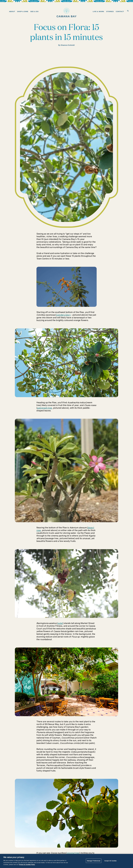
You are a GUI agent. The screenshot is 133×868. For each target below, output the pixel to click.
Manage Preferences (94, 861)
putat (60, 623)
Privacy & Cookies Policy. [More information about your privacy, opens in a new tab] (27, 865)
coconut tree (73, 853)
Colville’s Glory (63, 315)
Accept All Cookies (110, 861)
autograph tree (45, 408)
